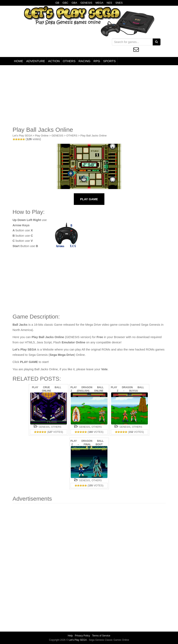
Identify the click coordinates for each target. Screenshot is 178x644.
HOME (19, 61)
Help (70, 636)
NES (109, 3)
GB (57, 3)
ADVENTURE (36, 61)
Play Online (42, 136)
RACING (84, 61)
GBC (65, 3)
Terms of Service (101, 636)
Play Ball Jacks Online (93, 136)
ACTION (54, 61)
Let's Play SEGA (22, 136)
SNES (119, 3)
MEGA (100, 3)
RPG (97, 61)
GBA (74, 3)
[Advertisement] (89, 96)
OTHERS (69, 61)
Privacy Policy (82, 636)
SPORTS (109, 61)
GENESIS (86, 3)
